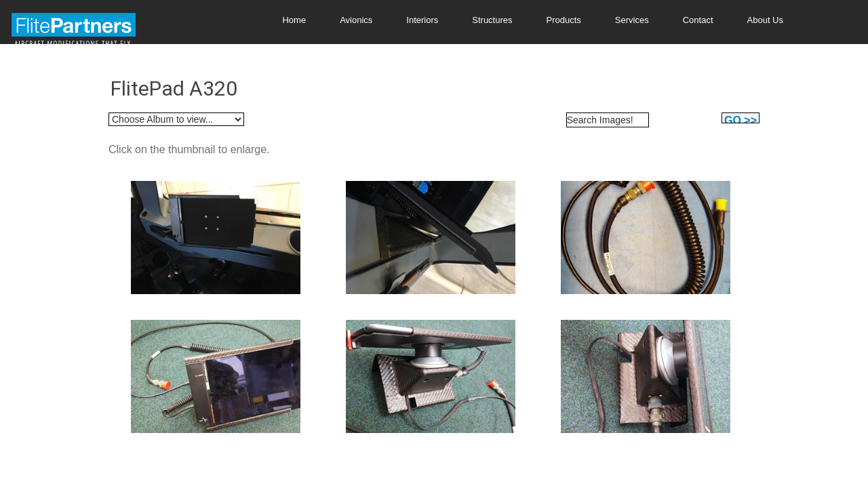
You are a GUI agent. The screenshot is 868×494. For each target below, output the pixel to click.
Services (632, 20)
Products (564, 20)
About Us (765, 20)
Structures (492, 20)
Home (294, 20)
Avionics (356, 20)
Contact (698, 20)
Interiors (422, 20)
